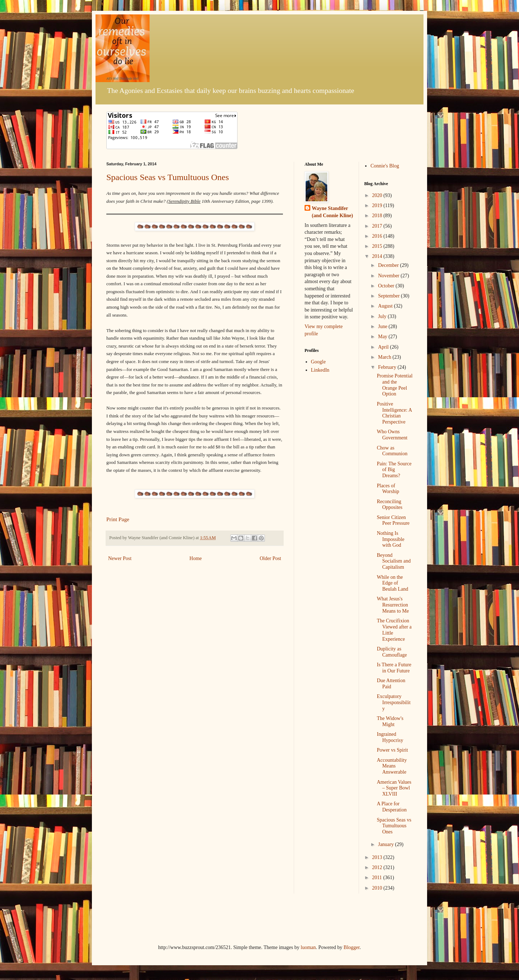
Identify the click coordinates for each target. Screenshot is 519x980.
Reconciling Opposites (389, 505)
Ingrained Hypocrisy (390, 737)
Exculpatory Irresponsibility (394, 702)
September (389, 296)
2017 (378, 226)
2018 (378, 216)
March (385, 357)
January (387, 844)
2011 (378, 878)
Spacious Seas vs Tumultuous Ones (168, 177)
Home (196, 558)
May (383, 337)
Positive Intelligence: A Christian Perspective (394, 413)
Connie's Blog (385, 166)
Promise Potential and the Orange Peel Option (394, 385)
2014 (378, 256)
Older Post (271, 558)
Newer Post (120, 558)
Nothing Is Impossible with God (390, 539)
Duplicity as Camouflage (392, 652)
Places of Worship (388, 489)
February (388, 367)
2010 (378, 888)
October (387, 286)
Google (318, 362)
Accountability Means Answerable (392, 766)
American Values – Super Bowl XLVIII (394, 788)
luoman (308, 947)
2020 (378, 195)
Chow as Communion (392, 451)
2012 (378, 867)
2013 (378, 857)
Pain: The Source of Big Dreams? (394, 470)
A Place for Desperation (392, 807)
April (384, 347)
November (389, 276)
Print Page (118, 519)
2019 (378, 205)
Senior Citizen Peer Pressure (393, 520)
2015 (378, 246)
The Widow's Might (390, 721)
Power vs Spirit (392, 750)
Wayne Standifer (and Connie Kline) (332, 212)
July (383, 316)
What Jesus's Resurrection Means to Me (393, 605)
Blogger (351, 947)
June (383, 326)
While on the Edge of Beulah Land (392, 583)
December (389, 265)
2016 (378, 236)
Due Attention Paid (391, 684)
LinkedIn (320, 370)
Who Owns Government (392, 435)
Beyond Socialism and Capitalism (394, 561)
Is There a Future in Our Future (394, 668)
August (386, 306)
